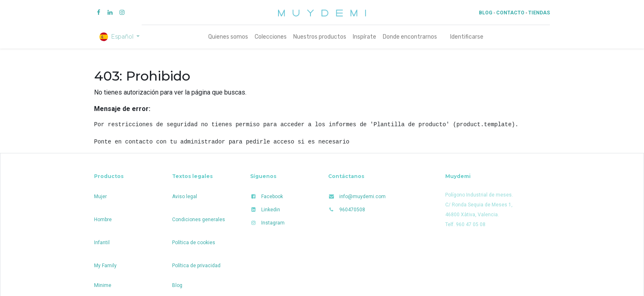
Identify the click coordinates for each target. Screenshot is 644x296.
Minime (103, 285)
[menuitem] (228, 37)
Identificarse (467, 37)
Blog (177, 285)
